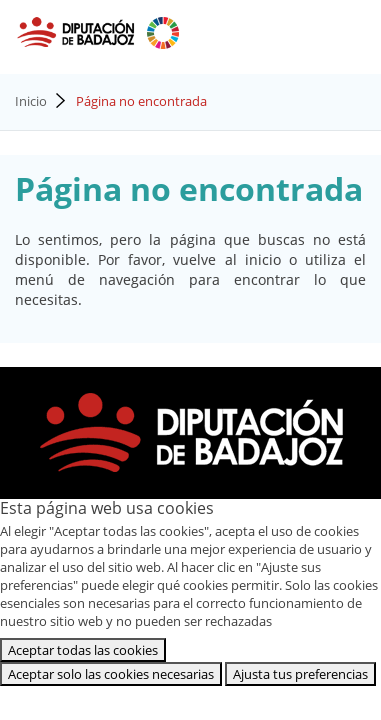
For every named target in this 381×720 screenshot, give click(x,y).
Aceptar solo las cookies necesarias (111, 674)
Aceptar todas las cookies (83, 650)
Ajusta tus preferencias (300, 674)
